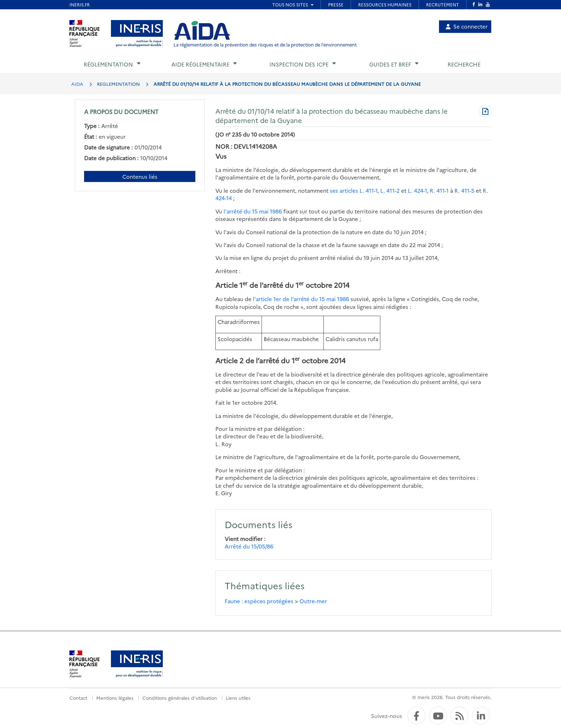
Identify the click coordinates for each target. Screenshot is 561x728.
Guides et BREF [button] (390, 64)
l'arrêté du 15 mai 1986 (253, 211)
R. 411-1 (439, 190)
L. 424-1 (417, 190)
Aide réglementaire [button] (200, 64)
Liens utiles (238, 698)
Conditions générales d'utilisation (180, 698)
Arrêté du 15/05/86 (249, 546)
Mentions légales (115, 698)
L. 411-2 (390, 190)
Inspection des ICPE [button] (299, 64)
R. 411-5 (464, 190)
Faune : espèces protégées (259, 601)
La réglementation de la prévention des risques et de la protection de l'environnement (265, 45)
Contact (78, 698)
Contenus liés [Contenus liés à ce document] (140, 176)
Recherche (464, 64)
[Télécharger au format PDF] (485, 112)
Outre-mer (313, 601)
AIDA (77, 84)
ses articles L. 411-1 (354, 190)
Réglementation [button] (108, 64)
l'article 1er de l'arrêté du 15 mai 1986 (301, 299)
